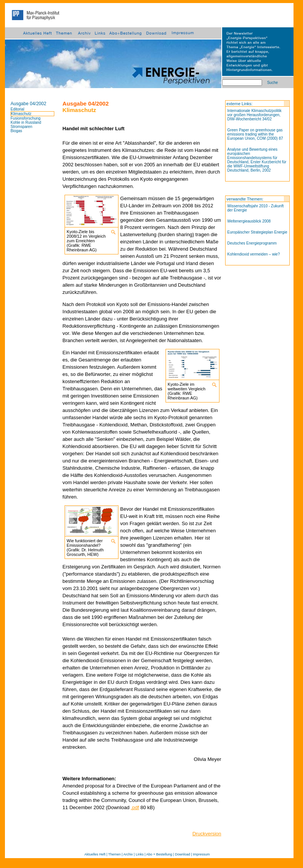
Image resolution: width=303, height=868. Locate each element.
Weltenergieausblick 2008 (249, 221)
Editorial (17, 109)
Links (140, 854)
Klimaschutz (21, 114)
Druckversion (207, 834)
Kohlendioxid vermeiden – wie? (254, 254)
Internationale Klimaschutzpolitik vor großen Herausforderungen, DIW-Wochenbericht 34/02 (255, 115)
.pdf (135, 807)
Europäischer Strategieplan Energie (257, 232)
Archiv (128, 854)
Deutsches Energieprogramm (252, 243)
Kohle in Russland (26, 122)
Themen (114, 854)
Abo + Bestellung (159, 854)
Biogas (17, 131)
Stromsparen (21, 127)
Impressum (201, 854)
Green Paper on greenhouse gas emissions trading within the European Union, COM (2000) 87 (255, 134)
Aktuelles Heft (95, 854)
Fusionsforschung (26, 118)
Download (183, 854)
